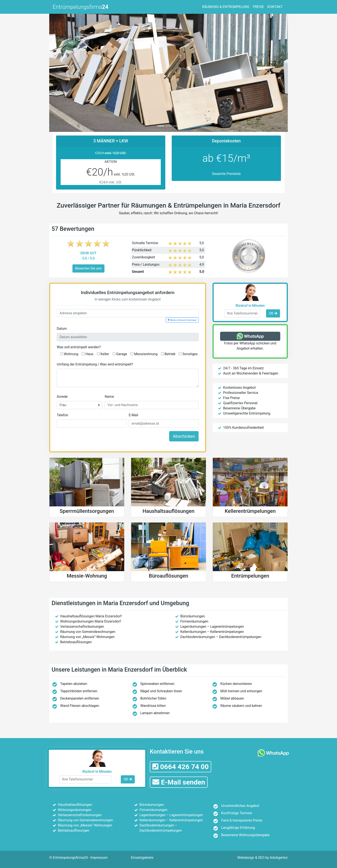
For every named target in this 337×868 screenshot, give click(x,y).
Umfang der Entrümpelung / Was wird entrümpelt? (95, 364)
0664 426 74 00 (181, 767)
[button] (67, 72)
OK (273, 313)
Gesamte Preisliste (226, 174)
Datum (62, 329)
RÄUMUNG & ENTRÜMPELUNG (226, 7)
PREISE (258, 7)
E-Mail (133, 415)
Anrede (62, 397)
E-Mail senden (179, 782)
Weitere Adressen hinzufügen (182, 320)
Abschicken (184, 436)
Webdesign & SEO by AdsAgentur (263, 858)
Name (109, 397)
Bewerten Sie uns (88, 268)
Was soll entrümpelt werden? (79, 347)
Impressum (99, 858)
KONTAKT (275, 7)
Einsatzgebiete (142, 858)
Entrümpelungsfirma (80, 7)
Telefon (62, 415)
